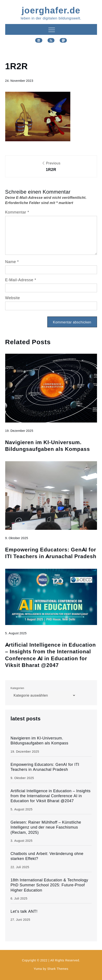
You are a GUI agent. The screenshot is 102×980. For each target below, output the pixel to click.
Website (13, 298)
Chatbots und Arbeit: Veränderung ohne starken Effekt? (47, 856)
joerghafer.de (51, 10)
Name (12, 262)
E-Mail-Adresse (21, 280)
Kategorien (17, 688)
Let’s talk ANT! (24, 911)
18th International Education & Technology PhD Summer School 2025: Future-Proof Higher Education (49, 885)
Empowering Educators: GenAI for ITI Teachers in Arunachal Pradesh (51, 553)
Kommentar (17, 212)
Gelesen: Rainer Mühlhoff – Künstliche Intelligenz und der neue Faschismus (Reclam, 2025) (46, 827)
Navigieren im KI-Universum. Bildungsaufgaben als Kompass (48, 445)
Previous (51, 167)
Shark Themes (58, 969)
